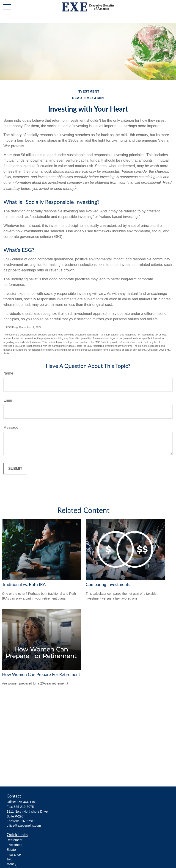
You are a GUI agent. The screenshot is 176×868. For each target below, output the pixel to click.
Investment (14, 845)
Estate (11, 850)
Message (11, 427)
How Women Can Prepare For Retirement (41, 674)
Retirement (14, 840)
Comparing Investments (108, 584)
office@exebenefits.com (24, 826)
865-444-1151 (27, 802)
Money (11, 864)
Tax (9, 859)
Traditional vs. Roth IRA (24, 584)
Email (8, 400)
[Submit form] (15, 469)
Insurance (14, 854)
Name (8, 373)
